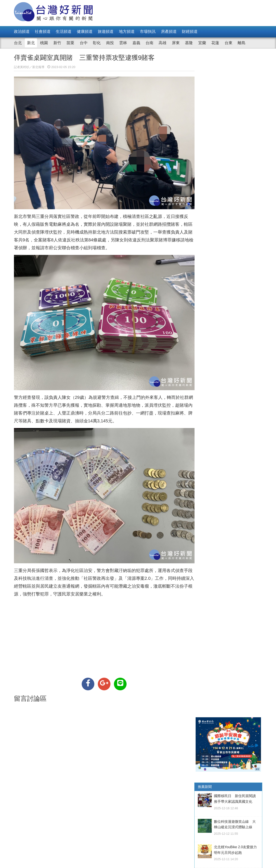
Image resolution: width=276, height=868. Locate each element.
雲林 (123, 43)
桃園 (44, 43)
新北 (31, 43)
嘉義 (136, 43)
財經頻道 (190, 32)
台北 (18, 43)
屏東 (176, 43)
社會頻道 (43, 32)
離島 (242, 43)
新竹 (57, 43)
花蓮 (215, 43)
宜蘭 (202, 43)
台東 (229, 43)
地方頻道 (127, 32)
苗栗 (70, 43)
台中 (84, 43)
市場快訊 (148, 32)
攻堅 (145, 231)
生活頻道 (64, 32)
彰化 (97, 43)
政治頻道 (22, 32)
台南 (149, 43)
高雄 (163, 43)
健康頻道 (85, 32)
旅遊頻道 (106, 32)
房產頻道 (169, 32)
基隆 (189, 43)
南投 (110, 43)
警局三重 (36, 215)
